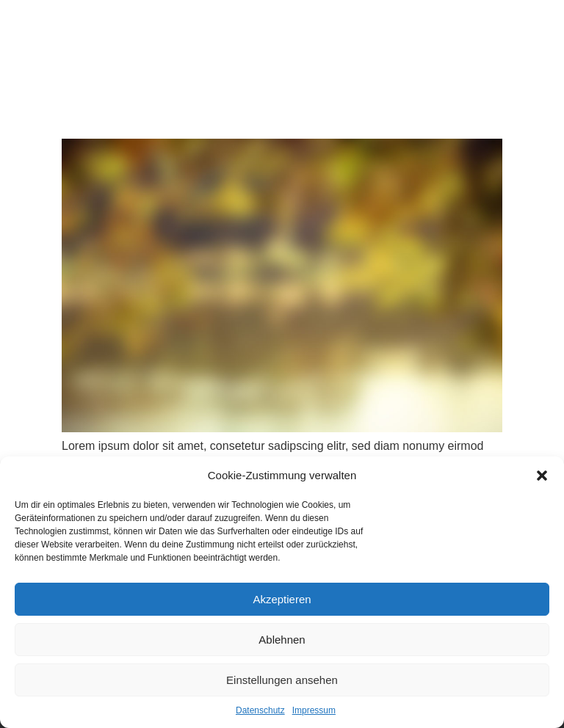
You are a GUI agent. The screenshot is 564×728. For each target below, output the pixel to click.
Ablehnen (282, 640)
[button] (542, 476)
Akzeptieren (282, 599)
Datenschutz (260, 710)
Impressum (314, 710)
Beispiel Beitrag (101, 111)
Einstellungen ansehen (282, 680)
